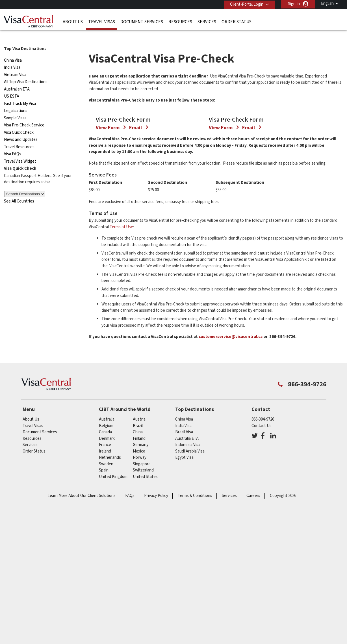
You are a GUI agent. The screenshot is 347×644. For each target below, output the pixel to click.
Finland (139, 539)
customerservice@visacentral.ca (231, 437)
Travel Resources (19, 136)
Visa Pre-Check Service (24, 114)
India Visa (12, 57)
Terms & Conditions (195, 596)
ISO (91, 624)
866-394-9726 (263, 520)
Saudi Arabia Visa (190, 552)
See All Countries (19, 190)
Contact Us (262, 526)
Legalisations (16, 100)
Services (207, 21)
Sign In (294, 4)
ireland (105, 552)
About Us (73, 21)
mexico (139, 552)
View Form (108, 228)
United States (145, 577)
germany (141, 545)
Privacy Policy (156, 596)
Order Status (237, 21)
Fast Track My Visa (20, 93)
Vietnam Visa (15, 64)
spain (104, 571)
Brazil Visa (184, 533)
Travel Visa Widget (20, 150)
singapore (142, 565)
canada (105, 533)
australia (107, 520)
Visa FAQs (13, 143)
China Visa (13, 49)
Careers (253, 596)
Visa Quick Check (19, 121)
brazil (138, 526)
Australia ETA (187, 539)
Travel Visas (102, 21)
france (105, 545)
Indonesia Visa (188, 545)
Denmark (107, 539)
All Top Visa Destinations (26, 71)
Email (136, 228)
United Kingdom (113, 577)
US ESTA (12, 86)
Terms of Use (121, 328)
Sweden (106, 565)
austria (139, 520)
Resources (180, 21)
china (138, 533)
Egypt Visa (184, 558)
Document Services (142, 21)
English (327, 4)
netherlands (110, 558)
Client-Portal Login (246, 4)
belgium (106, 526)
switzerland (143, 571)
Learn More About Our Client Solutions (82, 596)
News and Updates (21, 129)
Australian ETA (17, 78)
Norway (140, 558)
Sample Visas (15, 107)
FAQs (130, 596)
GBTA (257, 624)
